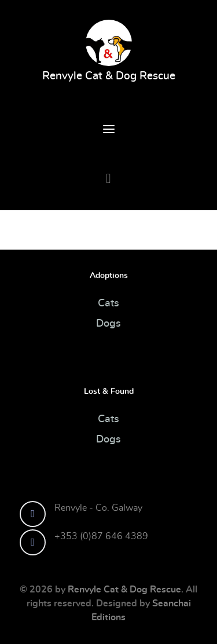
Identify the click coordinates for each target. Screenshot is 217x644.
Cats (108, 303)
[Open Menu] (109, 131)
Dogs (108, 324)
